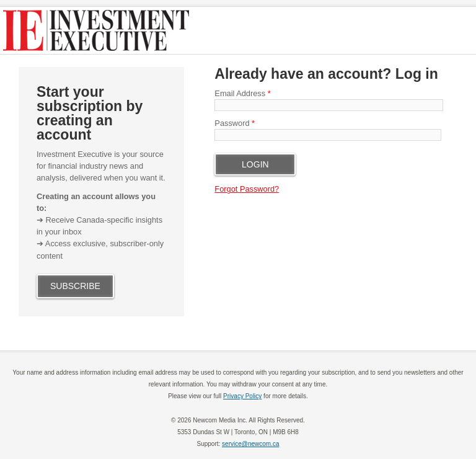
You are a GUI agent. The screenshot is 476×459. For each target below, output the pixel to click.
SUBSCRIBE (75, 286)
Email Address (242, 93)
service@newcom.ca (250, 444)
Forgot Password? (247, 189)
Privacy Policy (242, 396)
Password (235, 123)
